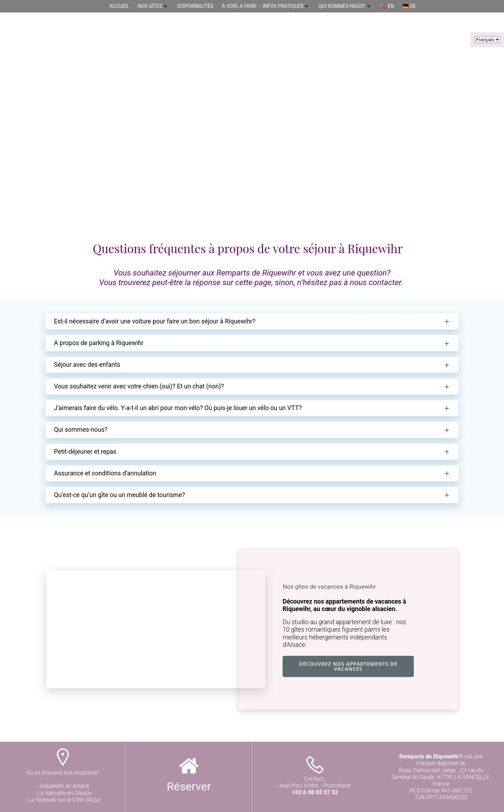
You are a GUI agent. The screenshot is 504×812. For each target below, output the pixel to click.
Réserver (189, 786)
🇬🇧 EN (387, 6)
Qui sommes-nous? (345, 6)
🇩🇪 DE (409, 6)
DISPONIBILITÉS (195, 6)
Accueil (119, 6)
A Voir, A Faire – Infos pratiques (266, 6)
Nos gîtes (153, 6)
